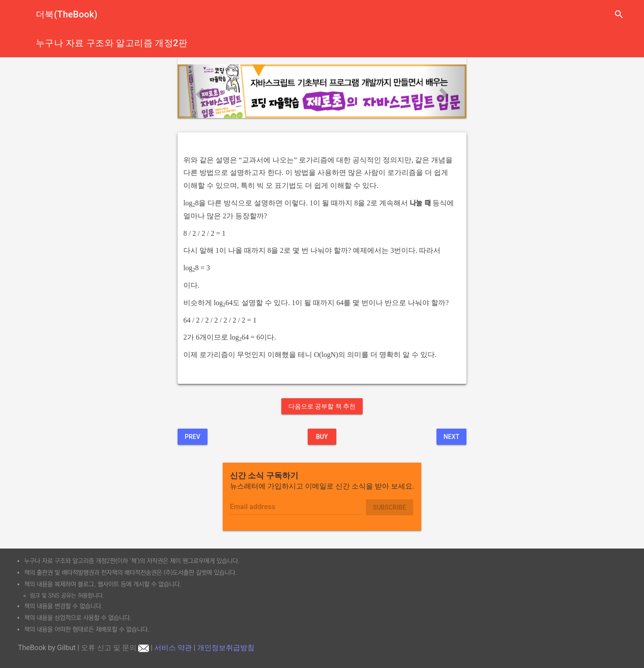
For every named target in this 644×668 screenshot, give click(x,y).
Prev (193, 437)
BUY (322, 437)
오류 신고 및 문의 (115, 648)
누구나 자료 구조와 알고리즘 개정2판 (112, 43)
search (619, 14)
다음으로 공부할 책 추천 (322, 406)
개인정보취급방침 (226, 648)
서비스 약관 (173, 648)
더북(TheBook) (67, 14)
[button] (199, 91)
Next (451, 437)
